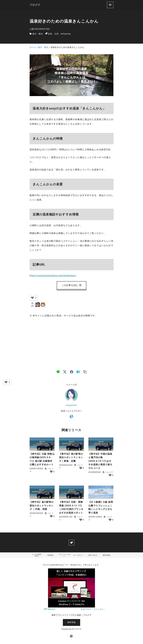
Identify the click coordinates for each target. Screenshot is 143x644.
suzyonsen (71, 405)
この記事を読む (72, 285)
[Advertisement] (71, 341)
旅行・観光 (38, 34)
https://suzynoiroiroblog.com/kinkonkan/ (53, 276)
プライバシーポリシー (65, 555)
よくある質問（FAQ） (37, 555)
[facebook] (72, 372)
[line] (58, 372)
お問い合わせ (92, 555)
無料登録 (71, 623)
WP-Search (50, 610)
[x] (65, 372)
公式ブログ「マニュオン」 (93, 610)
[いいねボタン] (32, 298)
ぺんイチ (108, 472)
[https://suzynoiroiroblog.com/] (71, 417)
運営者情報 (106, 555)
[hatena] (78, 372)
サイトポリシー (78, 555)
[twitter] (71, 542)
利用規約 (51, 555)
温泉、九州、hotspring (59, 34)
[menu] (110, 5)
